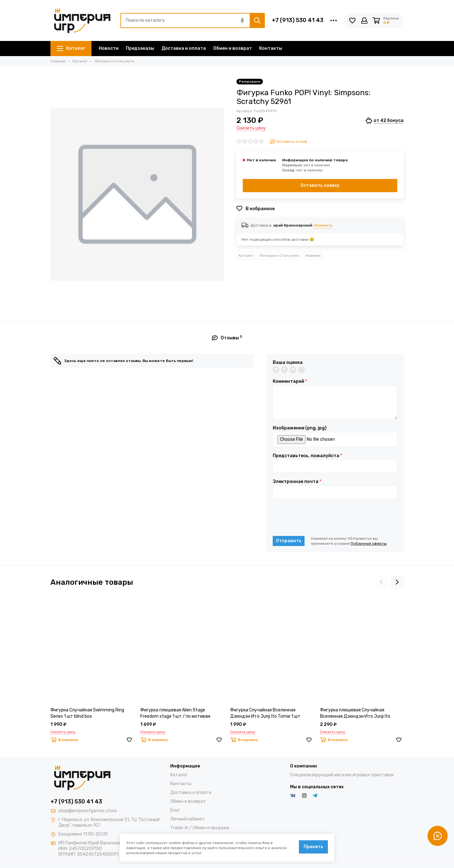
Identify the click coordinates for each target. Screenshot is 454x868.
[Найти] (257, 20)
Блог (175, 810)
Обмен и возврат (233, 48)
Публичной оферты (369, 543)
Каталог (71, 48)
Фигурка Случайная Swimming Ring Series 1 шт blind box (87, 713)
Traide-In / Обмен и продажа (200, 828)
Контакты (271, 48)
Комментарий (290, 382)
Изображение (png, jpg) (300, 428)
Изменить (323, 225)
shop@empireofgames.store (87, 811)
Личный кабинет (188, 819)
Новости (109, 48)
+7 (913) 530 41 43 (298, 20)
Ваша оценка (288, 363)
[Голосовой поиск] (242, 20)
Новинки (313, 256)
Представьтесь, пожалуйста (307, 456)
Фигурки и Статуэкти (279, 256)
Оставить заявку (320, 185)
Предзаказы (140, 48)
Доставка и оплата (184, 48)
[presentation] (321, 517)
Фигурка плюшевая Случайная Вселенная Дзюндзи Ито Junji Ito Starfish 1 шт (355, 713)
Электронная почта (297, 482)
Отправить (289, 541)
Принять (313, 847)
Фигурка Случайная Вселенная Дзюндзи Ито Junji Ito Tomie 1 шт (265, 713)
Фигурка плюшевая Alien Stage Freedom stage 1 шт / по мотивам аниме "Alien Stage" (175, 713)
